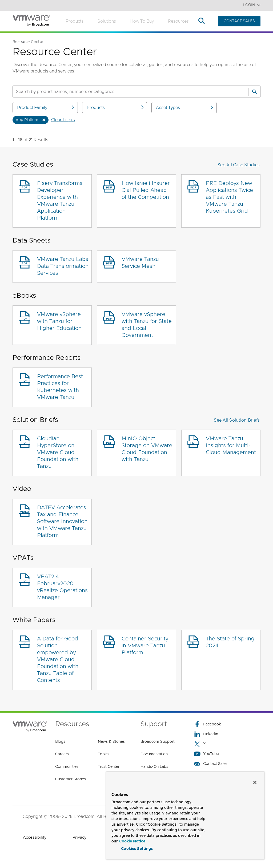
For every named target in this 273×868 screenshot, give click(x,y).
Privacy (79, 837)
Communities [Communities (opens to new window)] (67, 767)
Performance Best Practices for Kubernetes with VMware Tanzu (60, 387)
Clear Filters (63, 120)
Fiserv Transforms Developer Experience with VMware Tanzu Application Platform (60, 201)
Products (75, 21)
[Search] (254, 92)
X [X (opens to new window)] (200, 744)
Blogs (60, 742)
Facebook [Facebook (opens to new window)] (207, 724)
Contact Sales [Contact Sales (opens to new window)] (211, 764)
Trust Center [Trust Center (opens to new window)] (109, 767)
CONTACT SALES (239, 21)
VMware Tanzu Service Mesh (140, 263)
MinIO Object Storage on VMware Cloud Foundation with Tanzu (147, 449)
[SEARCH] (125, 92)
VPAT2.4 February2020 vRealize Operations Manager (62, 587)
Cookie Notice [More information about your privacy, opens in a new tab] (132, 840)
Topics (104, 754)
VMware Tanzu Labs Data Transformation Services (63, 266)
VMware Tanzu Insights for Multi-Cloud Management (231, 446)
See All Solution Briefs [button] (237, 420)
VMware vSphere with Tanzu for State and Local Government (147, 325)
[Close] (255, 781)
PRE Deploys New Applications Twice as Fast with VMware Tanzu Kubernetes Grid (229, 197)
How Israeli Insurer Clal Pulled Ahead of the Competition (146, 190)
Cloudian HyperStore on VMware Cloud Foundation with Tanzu (58, 453)
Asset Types (185, 108)
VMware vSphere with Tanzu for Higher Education (59, 321)
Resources (178, 21)
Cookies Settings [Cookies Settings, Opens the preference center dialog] (137, 848)
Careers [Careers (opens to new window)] (62, 754)
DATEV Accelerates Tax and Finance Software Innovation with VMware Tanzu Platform (62, 522)
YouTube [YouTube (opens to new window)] (206, 754)
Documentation (154, 754)
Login (252, 5)
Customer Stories (71, 779)
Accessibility (35, 837)
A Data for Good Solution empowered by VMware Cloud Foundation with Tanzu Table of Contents (58, 660)
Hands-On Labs (154, 767)
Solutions (107, 21)
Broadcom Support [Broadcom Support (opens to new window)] (158, 742)
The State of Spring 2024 (230, 642)
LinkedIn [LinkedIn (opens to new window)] (206, 734)
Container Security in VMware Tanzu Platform (145, 646)
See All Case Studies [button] (239, 165)
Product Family (46, 108)
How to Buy (142, 21)
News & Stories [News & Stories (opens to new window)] (111, 742)
